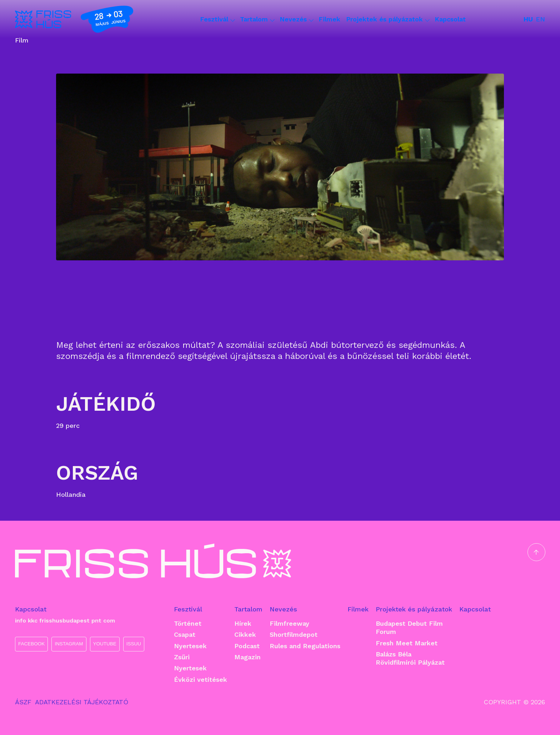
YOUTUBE (105, 644)
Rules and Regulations (305, 646)
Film (22, 40)
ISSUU (134, 644)
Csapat (185, 634)
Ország (97, 473)
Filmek (329, 19)
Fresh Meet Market (407, 643)
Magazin (247, 657)
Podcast (247, 646)
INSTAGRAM (69, 644)
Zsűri (182, 657)
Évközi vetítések (201, 679)
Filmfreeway (289, 623)
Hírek (243, 623)
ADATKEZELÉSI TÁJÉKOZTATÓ (82, 702)
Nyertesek (190, 646)
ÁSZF (23, 702)
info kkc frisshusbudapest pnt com (65, 621)
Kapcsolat (450, 19)
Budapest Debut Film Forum (409, 627)
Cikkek (245, 634)
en (540, 19)
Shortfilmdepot (294, 634)
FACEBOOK (31, 644)
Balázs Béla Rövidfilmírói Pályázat (410, 658)
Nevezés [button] (296, 19)
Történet (188, 623)
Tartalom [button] (257, 19)
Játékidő (106, 404)
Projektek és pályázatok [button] (387, 19)
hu (528, 19)
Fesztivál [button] (217, 19)
